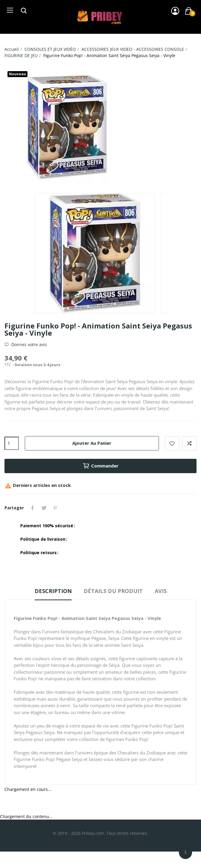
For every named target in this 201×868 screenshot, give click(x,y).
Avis (161, 591)
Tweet (44, 508)
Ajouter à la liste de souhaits (172, 443)
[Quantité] (12, 443)
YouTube (64, 508)
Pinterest (55, 508)
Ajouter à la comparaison (189, 443)
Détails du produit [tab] (113, 591)
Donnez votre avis (29, 345)
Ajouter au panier (92, 443)
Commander (100, 466)
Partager (33, 508)
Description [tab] (53, 591)
